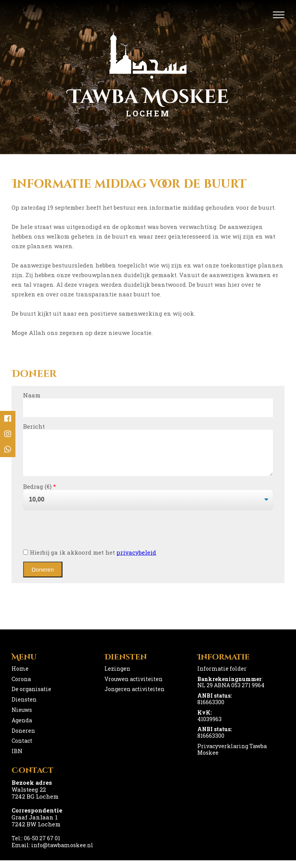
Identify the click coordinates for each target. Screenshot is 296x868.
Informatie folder (222, 676)
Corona (21, 687)
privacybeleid (136, 560)
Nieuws (22, 717)
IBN (17, 759)
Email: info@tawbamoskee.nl (52, 853)
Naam (32, 395)
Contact (22, 748)
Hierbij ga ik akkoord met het (90, 560)
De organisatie (31, 697)
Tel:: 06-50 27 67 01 (36, 846)
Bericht (34, 426)
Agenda (22, 728)
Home (20, 676)
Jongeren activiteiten (135, 697)
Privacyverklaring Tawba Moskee (232, 757)
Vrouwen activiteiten (134, 687)
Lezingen (117, 676)
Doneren (23, 738)
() (50, 494)
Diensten (24, 707)
